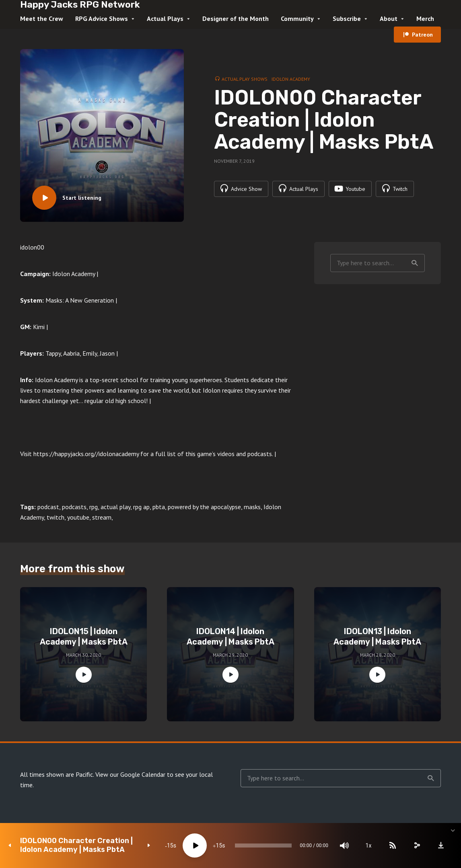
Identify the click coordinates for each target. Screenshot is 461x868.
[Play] (195, 845)
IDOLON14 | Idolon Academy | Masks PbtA (230, 637)
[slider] (263, 845)
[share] (417, 845)
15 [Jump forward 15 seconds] (219, 845)
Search (415, 263)
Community (297, 18)
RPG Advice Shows (102, 18)
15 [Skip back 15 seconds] (170, 845)
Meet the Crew (42, 18)
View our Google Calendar (130, 774)
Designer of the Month (236, 18)
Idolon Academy (291, 79)
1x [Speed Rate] (369, 845)
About (389, 18)
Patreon (422, 35)
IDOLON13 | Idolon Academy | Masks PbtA (377, 637)
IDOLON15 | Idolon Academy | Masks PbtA (84, 637)
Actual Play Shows (245, 79)
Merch (425, 18)
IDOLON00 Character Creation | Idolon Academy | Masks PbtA (76, 845)
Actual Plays (165, 18)
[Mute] (344, 845)
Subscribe (347, 18)
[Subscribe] (393, 845)
